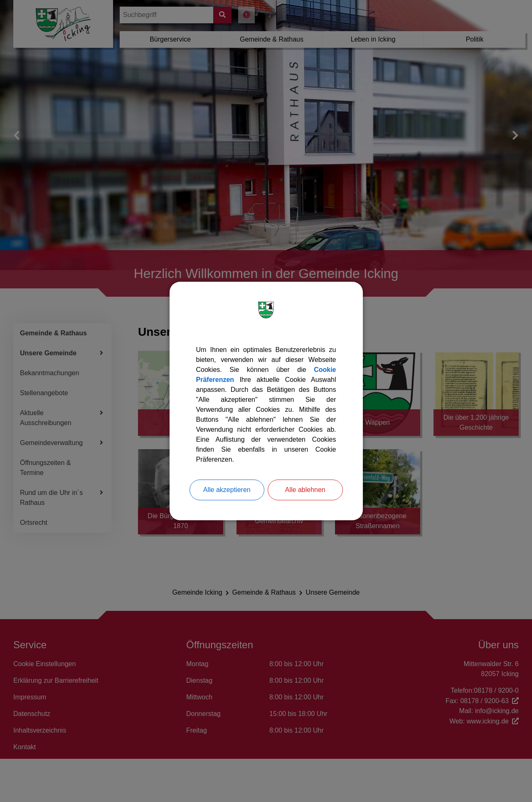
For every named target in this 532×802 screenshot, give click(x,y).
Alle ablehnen (305, 490)
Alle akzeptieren (227, 490)
